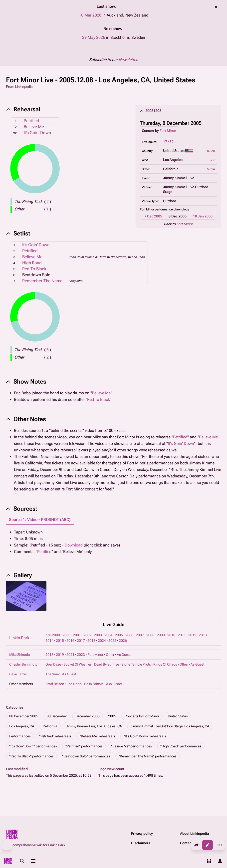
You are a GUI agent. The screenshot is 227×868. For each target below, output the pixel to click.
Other (110, 655)
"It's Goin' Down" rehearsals (145, 736)
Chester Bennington (24, 664)
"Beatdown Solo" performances (86, 756)
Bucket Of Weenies (78, 664)
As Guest (124, 655)
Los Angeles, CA (22, 726)
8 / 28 (211, 151)
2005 (119, 635)
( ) (48, 202)
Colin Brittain (94, 684)
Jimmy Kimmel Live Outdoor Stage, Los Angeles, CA (170, 726)
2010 (171, 635)
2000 (66, 635)
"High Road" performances (181, 746)
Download (74, 545)
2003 (98, 635)
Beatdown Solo (36, 275)
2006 (129, 635)
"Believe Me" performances (131, 746)
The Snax (53, 674)
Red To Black (34, 269)
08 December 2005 (24, 716)
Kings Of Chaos (165, 664)
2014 (49, 641)
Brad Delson (55, 684)
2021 (70, 655)
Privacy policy (142, 833)
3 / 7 (212, 160)
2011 (182, 635)
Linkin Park (19, 638)
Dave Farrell (18, 674)
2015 (60, 641)
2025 (112, 641)
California (50, 726)
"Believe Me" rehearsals (97, 736)
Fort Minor (168, 131)
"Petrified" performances (84, 746)
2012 (192, 635)
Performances (20, 736)
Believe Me (34, 127)
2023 (81, 655)
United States (178, 716)
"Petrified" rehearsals (55, 736)
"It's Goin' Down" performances (33, 746)
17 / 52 (168, 142)
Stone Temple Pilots (136, 664)
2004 (108, 635)
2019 (60, 655)
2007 (140, 635)
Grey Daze (53, 664)
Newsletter (128, 60)
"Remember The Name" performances (148, 756)
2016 (70, 641)
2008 (150, 635)
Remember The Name (42, 281)
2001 (77, 635)
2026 (123, 641)
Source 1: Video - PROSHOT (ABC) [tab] (40, 520)
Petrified (31, 121)
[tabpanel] (113, 542)
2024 (102, 641)
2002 (87, 635)
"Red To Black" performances (31, 756)
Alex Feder (114, 684)
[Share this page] (196, 845)
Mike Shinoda (20, 655)
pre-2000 (53, 635)
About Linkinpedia (195, 833)
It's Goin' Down (37, 133)
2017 (81, 641)
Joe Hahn (74, 684)
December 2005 (88, 716)
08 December (57, 716)
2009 (161, 635)
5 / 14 (211, 169)
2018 (91, 641)
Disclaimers (141, 843)
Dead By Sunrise (107, 664)
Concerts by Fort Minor (142, 716)
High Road (32, 263)
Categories (15, 707)
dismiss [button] (216, 7)
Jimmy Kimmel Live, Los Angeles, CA (94, 726)
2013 (203, 635)
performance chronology (172, 209)
